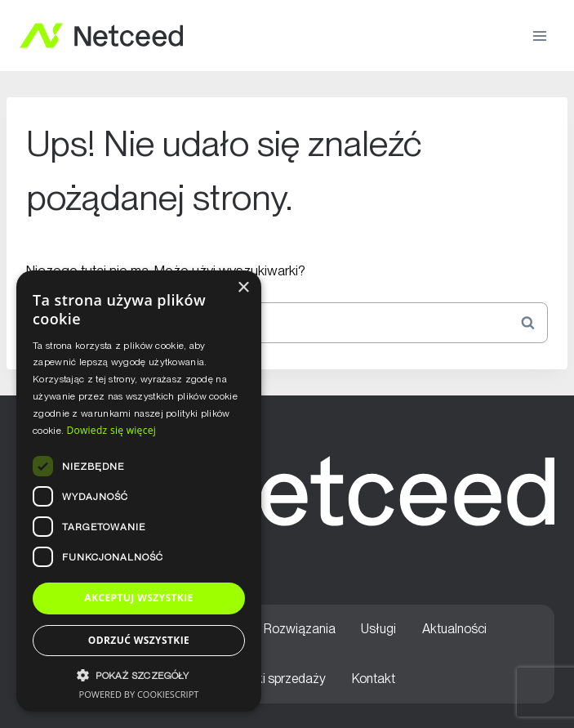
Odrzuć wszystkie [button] (139, 640)
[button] (139, 675)
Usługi (378, 629)
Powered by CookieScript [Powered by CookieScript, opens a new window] (139, 694)
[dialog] (139, 491)
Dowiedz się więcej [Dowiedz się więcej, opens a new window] (111, 430)
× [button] (243, 288)
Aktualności (454, 629)
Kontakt (374, 679)
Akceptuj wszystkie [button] (138, 598)
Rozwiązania (300, 629)
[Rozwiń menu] (539, 36)
